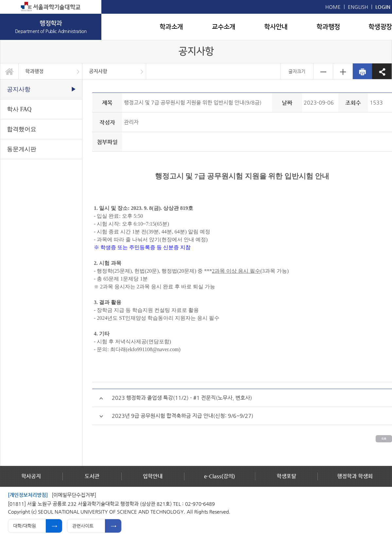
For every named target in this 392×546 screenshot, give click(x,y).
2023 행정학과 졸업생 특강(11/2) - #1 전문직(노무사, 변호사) (182, 398)
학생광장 (380, 27)
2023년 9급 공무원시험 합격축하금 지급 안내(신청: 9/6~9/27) (183, 416)
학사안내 (276, 27)
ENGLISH (358, 7)
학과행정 (328, 27)
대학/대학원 (25, 526)
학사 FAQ (19, 109)
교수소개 (224, 27)
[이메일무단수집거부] (74, 495)
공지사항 (98, 71)
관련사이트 (83, 526)
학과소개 (171, 27)
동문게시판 (22, 149)
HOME (333, 7)
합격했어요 (22, 129)
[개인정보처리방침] (28, 495)
